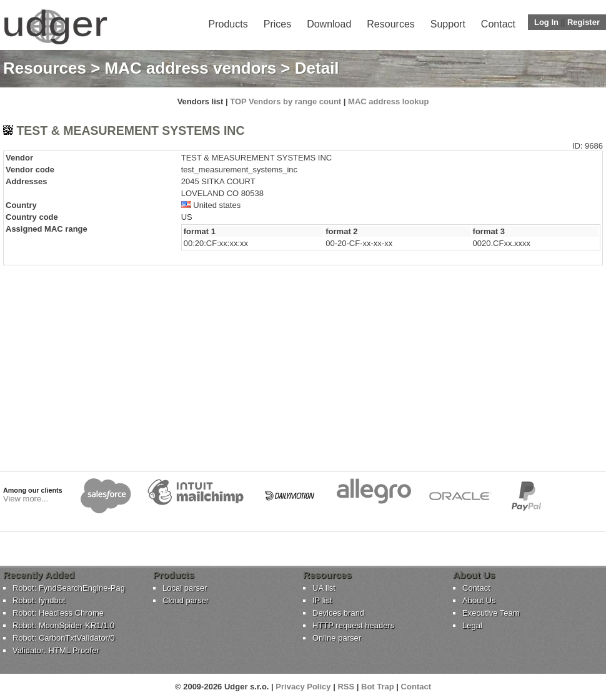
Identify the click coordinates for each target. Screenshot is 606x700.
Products (228, 24)
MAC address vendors (191, 68)
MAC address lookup (388, 101)
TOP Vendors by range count (286, 101)
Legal (472, 625)
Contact (498, 24)
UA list (324, 588)
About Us (479, 600)
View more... (26, 499)
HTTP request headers (353, 625)
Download (329, 24)
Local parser (185, 588)
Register (584, 22)
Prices (277, 24)
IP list (322, 600)
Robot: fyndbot (39, 600)
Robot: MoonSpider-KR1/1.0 (63, 625)
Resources (390, 24)
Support (448, 24)
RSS (346, 687)
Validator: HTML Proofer (56, 650)
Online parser (337, 638)
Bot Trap (378, 687)
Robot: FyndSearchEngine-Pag (69, 588)
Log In (546, 22)
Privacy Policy (303, 687)
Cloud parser (186, 600)
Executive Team (491, 613)
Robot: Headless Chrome (58, 613)
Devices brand (338, 613)
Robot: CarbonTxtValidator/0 (64, 638)
